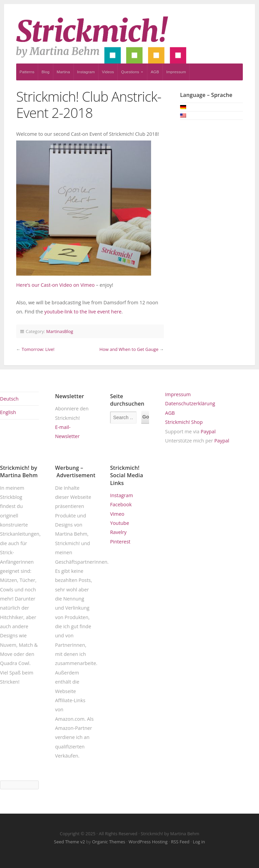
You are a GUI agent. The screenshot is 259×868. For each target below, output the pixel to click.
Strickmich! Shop (184, 422)
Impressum (176, 72)
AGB (155, 72)
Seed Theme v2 (69, 842)
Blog (46, 72)
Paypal (208, 431)
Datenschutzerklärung (190, 403)
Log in (199, 842)
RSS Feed (180, 842)
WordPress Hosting (148, 842)
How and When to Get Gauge (129, 349)
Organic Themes (109, 842)
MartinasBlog (60, 331)
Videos (108, 72)
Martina (63, 72)
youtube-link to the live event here (83, 312)
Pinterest (120, 542)
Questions (130, 72)
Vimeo (117, 514)
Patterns (27, 72)
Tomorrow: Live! (38, 349)
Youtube (119, 523)
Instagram (86, 72)
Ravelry (118, 532)
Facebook (121, 504)
